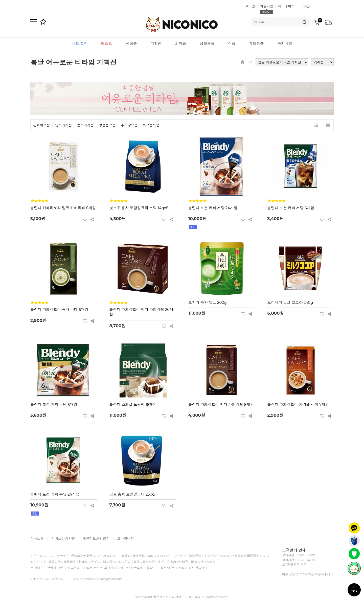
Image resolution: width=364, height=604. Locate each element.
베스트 (107, 44)
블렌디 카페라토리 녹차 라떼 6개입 (59, 310)
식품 (232, 44)
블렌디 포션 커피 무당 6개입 (54, 405)
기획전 (156, 44)
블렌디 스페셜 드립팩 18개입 (133, 405)
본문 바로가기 (0, 0)
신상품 (131, 44)
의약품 (181, 44)
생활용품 (207, 44)
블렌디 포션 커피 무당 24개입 (55, 494)
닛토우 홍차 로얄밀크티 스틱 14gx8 (139, 208)
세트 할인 (80, 44)
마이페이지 (286, 6)
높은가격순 (85, 125)
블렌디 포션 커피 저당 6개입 (291, 208)
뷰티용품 (256, 44)
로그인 (250, 6)
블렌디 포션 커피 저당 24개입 (213, 208)
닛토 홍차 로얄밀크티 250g (132, 494)
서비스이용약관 (63, 539)
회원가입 (267, 6)
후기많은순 (129, 125)
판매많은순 (42, 125)
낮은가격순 (64, 125)
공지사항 (285, 44)
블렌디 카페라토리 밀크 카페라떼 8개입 (63, 208)
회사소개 (37, 539)
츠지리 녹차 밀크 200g (208, 303)
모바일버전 (126, 539)
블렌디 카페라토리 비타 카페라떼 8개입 (221, 405)
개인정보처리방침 (96, 539)
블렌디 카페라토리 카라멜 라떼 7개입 (298, 405)
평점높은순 (107, 125)
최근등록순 (151, 125)
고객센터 (306, 6)
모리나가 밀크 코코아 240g (290, 303)
